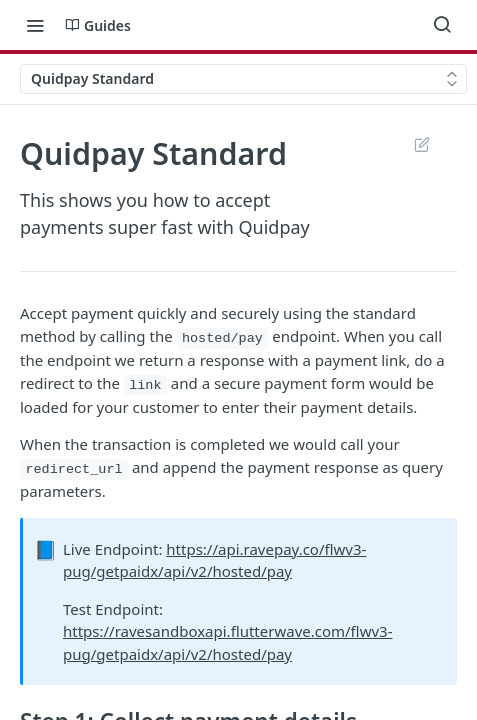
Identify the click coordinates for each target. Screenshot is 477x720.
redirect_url (73, 469)
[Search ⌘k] (442, 25)
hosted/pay (222, 338)
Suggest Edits (421, 144)
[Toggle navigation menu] (35, 25)
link (145, 385)
